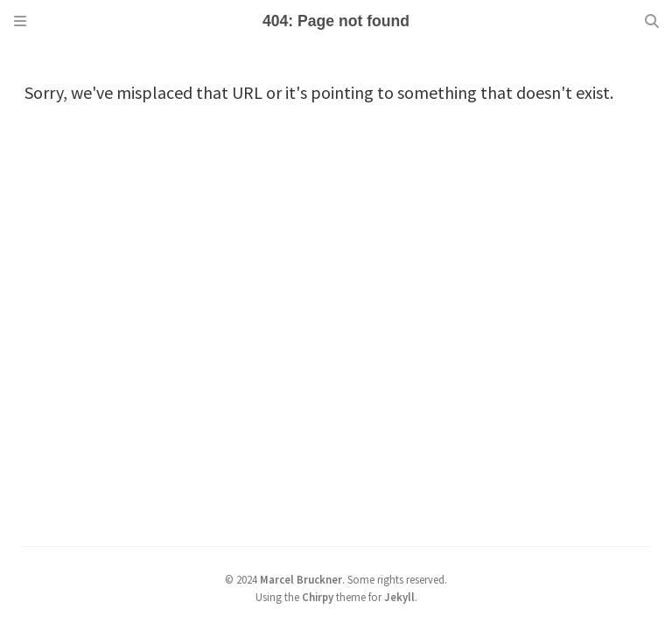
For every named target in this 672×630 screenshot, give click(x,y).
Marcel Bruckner (301, 579)
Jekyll (399, 597)
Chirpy (318, 597)
